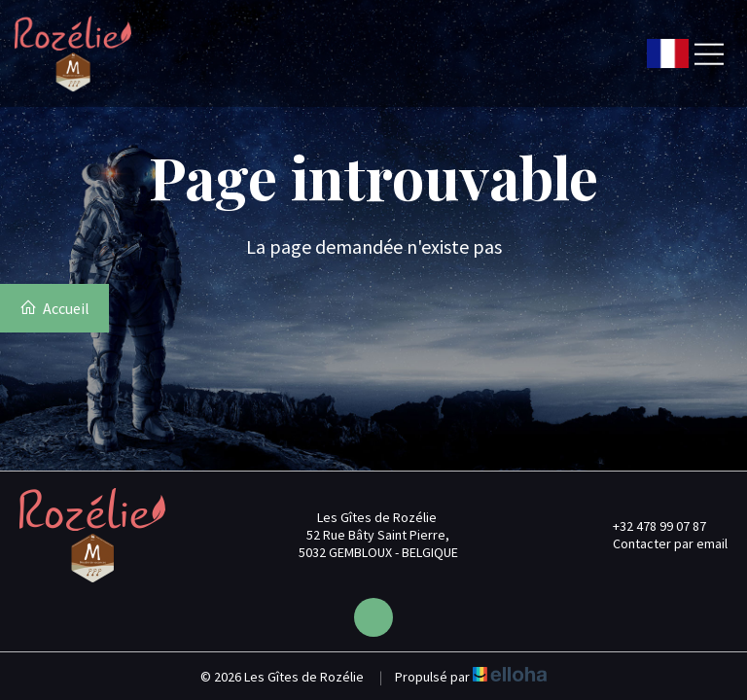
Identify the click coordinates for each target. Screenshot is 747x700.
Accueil (54, 308)
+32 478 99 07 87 (648, 526)
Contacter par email (659, 543)
